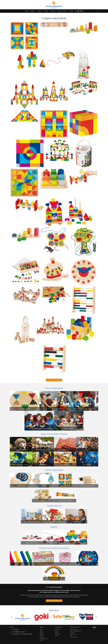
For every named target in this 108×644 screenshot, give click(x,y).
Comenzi (57, 631)
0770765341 (14, 630)
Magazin (42, 632)
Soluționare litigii (74, 637)
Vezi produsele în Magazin (54, 380)
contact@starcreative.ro (17, 632)
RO (96, 11)
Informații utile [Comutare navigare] (75, 627)
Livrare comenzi (73, 634)
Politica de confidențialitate (76, 631)
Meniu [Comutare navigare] (42, 627)
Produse (27, 11)
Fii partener (53, 11)
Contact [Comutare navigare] (12, 627)
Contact (71, 11)
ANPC (71, 636)
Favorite (57, 632)
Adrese (56, 636)
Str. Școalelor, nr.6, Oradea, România (21, 634)
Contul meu (57, 629)
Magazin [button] (33, 11)
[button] (76, 11)
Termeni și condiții (74, 629)
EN (97, 11)
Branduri (46, 11)
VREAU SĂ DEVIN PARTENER (54, 601)
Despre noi (40, 11)
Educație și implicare (63, 11)
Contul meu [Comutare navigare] (59, 627)
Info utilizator (58, 634)
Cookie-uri (72, 632)
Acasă (41, 629)
